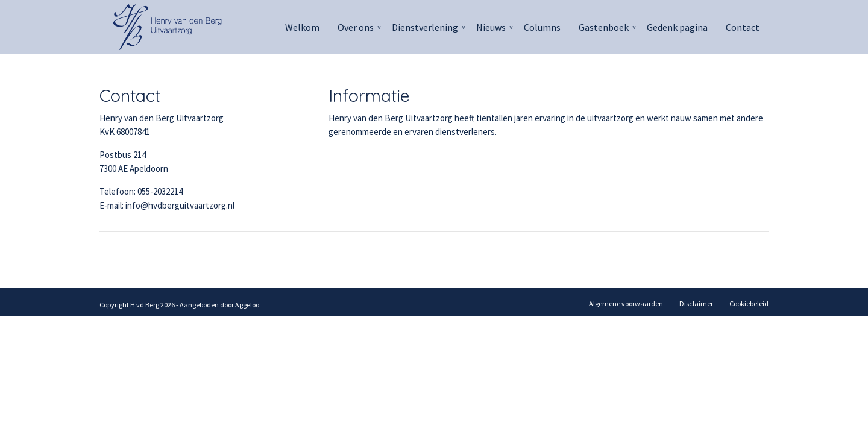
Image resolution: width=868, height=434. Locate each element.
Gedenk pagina (677, 27)
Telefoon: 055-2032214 (141, 191)
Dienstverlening (425, 27)
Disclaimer (696, 303)
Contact (743, 27)
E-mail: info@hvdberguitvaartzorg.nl (167, 205)
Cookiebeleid (749, 303)
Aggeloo (247, 305)
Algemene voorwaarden (626, 303)
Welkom (302, 27)
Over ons (356, 27)
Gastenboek (604, 27)
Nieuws (491, 27)
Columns (542, 27)
